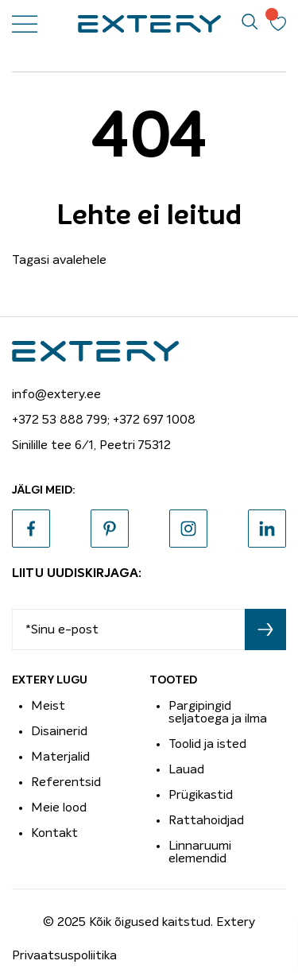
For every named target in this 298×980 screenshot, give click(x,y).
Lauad (186, 769)
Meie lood (59, 808)
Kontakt (54, 833)
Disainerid (59, 731)
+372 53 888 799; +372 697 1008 (104, 420)
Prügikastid (201, 795)
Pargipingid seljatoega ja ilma (218, 712)
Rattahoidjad (206, 820)
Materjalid (60, 757)
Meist (48, 706)
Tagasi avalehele (59, 260)
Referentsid (66, 782)
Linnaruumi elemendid (200, 852)
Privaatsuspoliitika (64, 955)
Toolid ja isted (207, 744)
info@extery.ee (56, 394)
